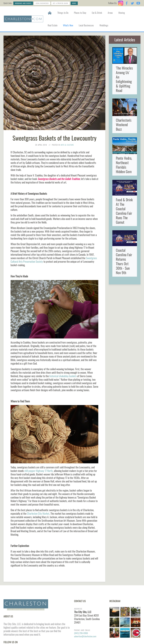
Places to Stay (80, 13)
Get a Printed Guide (60, 3)
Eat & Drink (97, 13)
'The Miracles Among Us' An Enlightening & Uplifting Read (124, 79)
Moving (122, 13)
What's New (68, 25)
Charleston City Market (38, 513)
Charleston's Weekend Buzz (124, 124)
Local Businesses (42, 3)
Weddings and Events (23, 3)
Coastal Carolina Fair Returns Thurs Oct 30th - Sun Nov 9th (124, 261)
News (74, 3)
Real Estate (53, 25)
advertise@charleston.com (85, 636)
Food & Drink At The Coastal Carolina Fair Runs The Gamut (124, 211)
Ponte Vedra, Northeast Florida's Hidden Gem (124, 165)
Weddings (104, 25)
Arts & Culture (67, 145)
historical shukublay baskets (63, 376)
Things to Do (63, 13)
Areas (110, 13)
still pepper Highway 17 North (39, 471)
